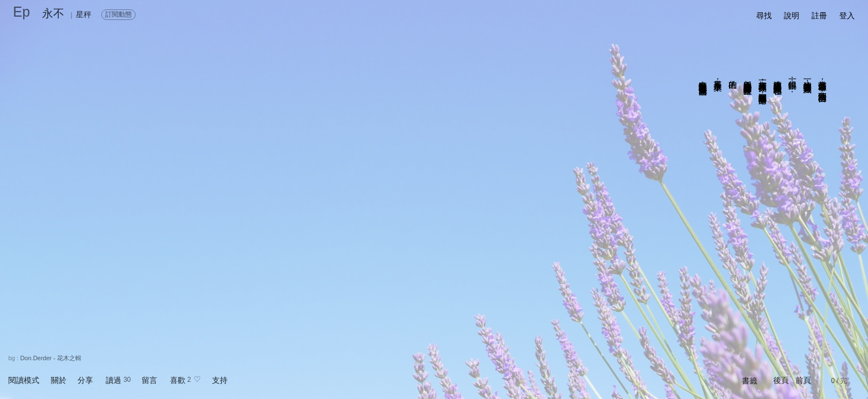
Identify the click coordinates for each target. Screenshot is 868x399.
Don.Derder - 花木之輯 (51, 358)
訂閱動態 (118, 14)
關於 (59, 380)
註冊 (819, 16)
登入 (847, 16)
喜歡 (178, 380)
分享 (85, 380)
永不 (53, 13)
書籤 (750, 381)
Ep (22, 12)
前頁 (803, 380)
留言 (149, 380)
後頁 (781, 380)
